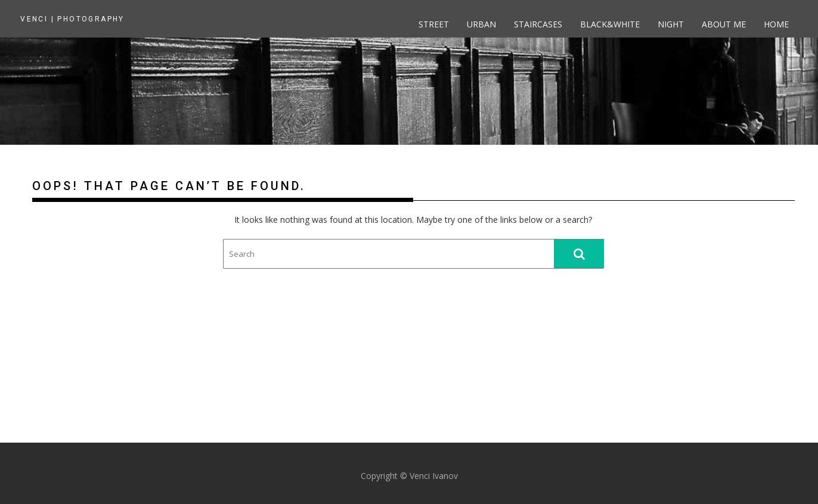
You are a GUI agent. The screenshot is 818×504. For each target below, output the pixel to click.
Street (434, 24)
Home (776, 24)
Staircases (538, 24)
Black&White (610, 24)
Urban (481, 24)
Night (671, 24)
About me (724, 24)
